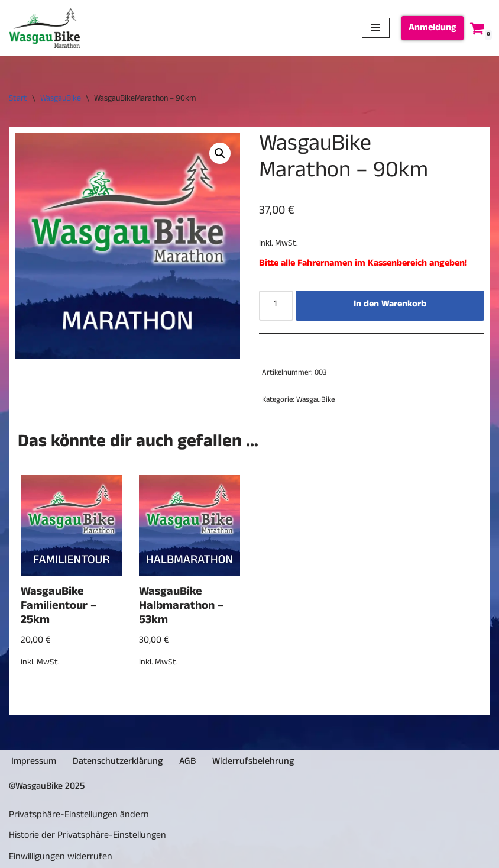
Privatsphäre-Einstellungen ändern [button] (79, 816)
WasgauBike (61, 99)
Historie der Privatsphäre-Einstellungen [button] (88, 837)
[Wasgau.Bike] (44, 28)
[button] (220, 153)
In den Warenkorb (390, 305)
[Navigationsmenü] (376, 28)
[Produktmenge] (276, 306)
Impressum (34, 763)
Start (18, 99)
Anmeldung (432, 29)
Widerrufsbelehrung (253, 763)
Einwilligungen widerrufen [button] (61, 858)
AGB (187, 763)
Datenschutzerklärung (118, 763)
